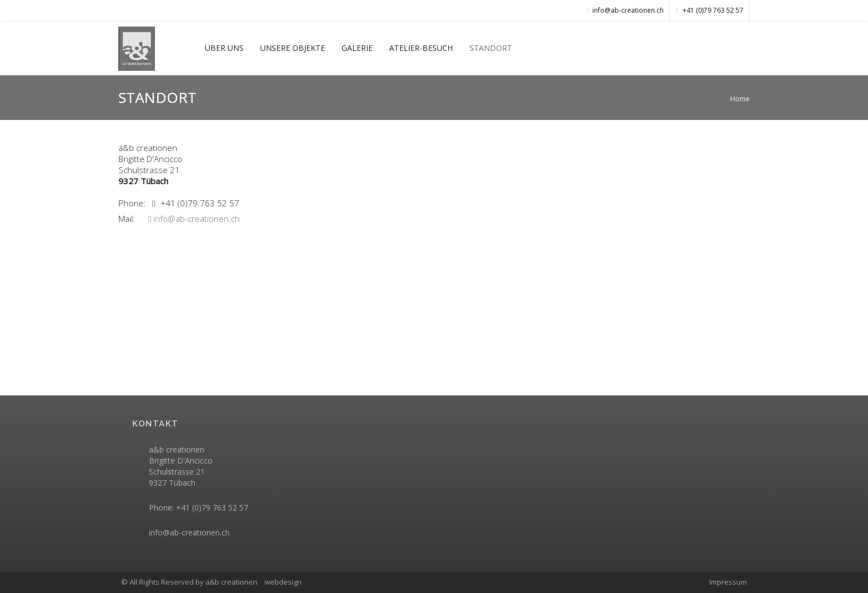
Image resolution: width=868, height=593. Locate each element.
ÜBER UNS (224, 48)
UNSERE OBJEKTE (293, 48)
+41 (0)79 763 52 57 (710, 10)
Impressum (728, 582)
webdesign (283, 582)
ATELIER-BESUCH (421, 48)
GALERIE (357, 48)
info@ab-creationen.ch (194, 219)
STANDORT (491, 48)
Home (740, 99)
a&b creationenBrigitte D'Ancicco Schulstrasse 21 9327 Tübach (181, 466)
